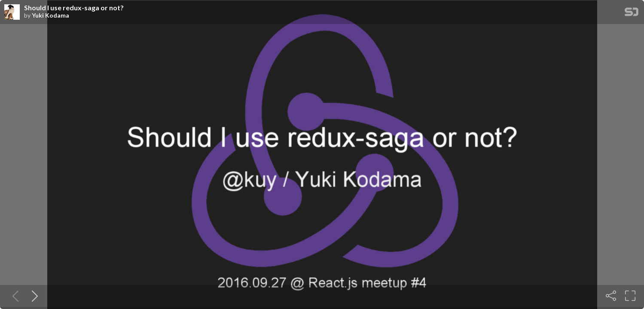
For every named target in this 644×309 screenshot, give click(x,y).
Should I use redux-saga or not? (74, 8)
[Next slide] (33, 296)
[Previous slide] (14, 296)
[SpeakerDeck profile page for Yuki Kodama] (12, 12)
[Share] (611, 296)
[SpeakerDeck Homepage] (632, 14)
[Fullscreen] (630, 296)
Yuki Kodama (50, 15)
